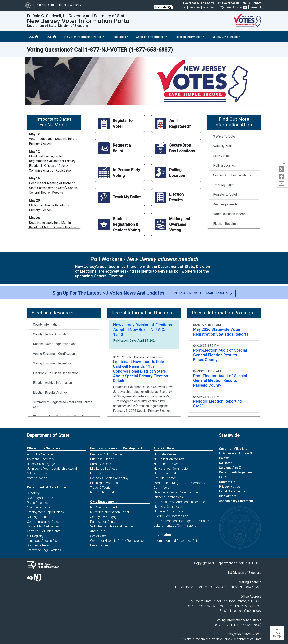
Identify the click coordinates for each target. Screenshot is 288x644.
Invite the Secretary (40, 459)
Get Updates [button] (237, 7)
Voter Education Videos (229, 214)
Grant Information (39, 507)
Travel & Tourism (102, 488)
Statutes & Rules (38, 545)
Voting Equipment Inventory (52, 363)
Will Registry (35, 536)
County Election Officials (50, 334)
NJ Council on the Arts (169, 459)
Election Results (224, 224)
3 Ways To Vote (224, 136)
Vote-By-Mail (222, 146)
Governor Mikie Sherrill (236, 449)
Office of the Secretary (43, 448)
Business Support (102, 459)
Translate (163, 7)
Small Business (101, 464)
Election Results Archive (50, 392)
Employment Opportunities (45, 512)
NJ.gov (182, 7)
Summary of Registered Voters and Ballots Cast (63, 405)
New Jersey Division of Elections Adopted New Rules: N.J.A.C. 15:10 (143, 330)
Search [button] (257, 7)
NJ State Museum (166, 454)
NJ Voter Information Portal (110, 512)
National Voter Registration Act (54, 344)
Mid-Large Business (104, 469)
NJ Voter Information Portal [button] (83, 37)
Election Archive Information (52, 383)
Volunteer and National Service (112, 526)
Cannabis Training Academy (109, 478)
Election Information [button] (189, 37)
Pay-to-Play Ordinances (43, 526)
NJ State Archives (166, 464)
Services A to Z (230, 468)
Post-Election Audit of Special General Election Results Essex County (220, 355)
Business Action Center (106, 454)
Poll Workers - (144, 259)
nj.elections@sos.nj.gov (245, 611)
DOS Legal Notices (40, 498)
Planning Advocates (104, 483)
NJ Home (226, 463)
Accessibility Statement (236, 501)
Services (195, 7)
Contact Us (227, 482)
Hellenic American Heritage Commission (181, 521)
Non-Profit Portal (102, 492)
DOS (34, 37)
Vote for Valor (37, 478)
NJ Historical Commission (172, 469)
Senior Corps (99, 536)
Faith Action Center (103, 522)
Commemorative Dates (43, 522)
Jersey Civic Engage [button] (225, 37)
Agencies (209, 7)
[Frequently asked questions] (221, 7)
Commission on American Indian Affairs (181, 502)
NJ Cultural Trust (165, 473)
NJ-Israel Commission (169, 511)
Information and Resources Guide (177, 541)
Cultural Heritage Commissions (175, 526)
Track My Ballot (224, 185)
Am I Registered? (225, 204)
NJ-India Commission (169, 507)
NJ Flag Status (37, 517)
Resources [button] (119, 37)
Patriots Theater (165, 478)
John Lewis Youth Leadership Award (52, 469)
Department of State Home (46, 487)
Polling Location (224, 166)
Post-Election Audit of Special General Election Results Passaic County (220, 380)
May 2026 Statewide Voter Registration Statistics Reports (221, 332)
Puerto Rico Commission (171, 516)
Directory (33, 493)
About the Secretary (41, 454)
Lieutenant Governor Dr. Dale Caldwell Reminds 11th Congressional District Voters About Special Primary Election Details (141, 371)
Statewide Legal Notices (44, 550)
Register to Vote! (225, 195)
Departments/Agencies (236, 472)
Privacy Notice (229, 487)
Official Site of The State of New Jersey (53, 5)
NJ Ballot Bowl (37, 473)
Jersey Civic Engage (41, 464)
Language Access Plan (43, 541)
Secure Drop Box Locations (232, 175)
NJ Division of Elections (106, 507)
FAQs (223, 477)
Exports (96, 473)
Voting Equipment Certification (54, 354)
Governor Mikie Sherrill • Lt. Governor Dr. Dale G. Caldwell (223, 3)
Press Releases (38, 503)
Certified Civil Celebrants (44, 531)
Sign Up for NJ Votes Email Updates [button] (201, 293)
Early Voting (221, 156)
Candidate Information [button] (151, 37)
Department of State (48, 435)
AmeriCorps (98, 531)
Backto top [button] (277, 633)
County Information (46, 325)
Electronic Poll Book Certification (56, 373)
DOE (51, 37)
